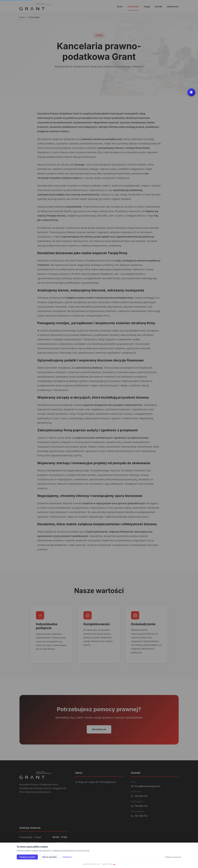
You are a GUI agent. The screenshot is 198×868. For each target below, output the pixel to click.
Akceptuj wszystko (27, 857)
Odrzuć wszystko (49, 857)
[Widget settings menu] (191, 92)
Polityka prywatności (173, 857)
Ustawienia (67, 857)
